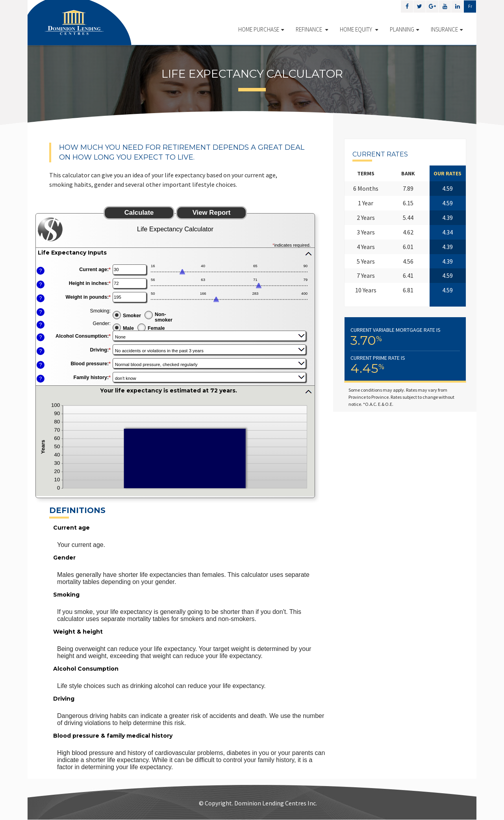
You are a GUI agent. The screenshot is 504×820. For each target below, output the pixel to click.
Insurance (447, 29)
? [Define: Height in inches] (40, 284)
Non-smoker (164, 317)
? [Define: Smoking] (40, 312)
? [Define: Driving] (40, 351)
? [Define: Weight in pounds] (40, 298)
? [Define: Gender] (40, 325)
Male (128, 328)
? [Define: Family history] (40, 379)
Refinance (312, 29)
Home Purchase (261, 29)
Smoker (132, 316)
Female (156, 328)
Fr (470, 6)
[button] (175, 254)
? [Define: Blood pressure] (40, 365)
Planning (404, 29)
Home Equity (359, 29)
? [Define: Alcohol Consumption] (40, 337)
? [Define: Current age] (40, 271)
